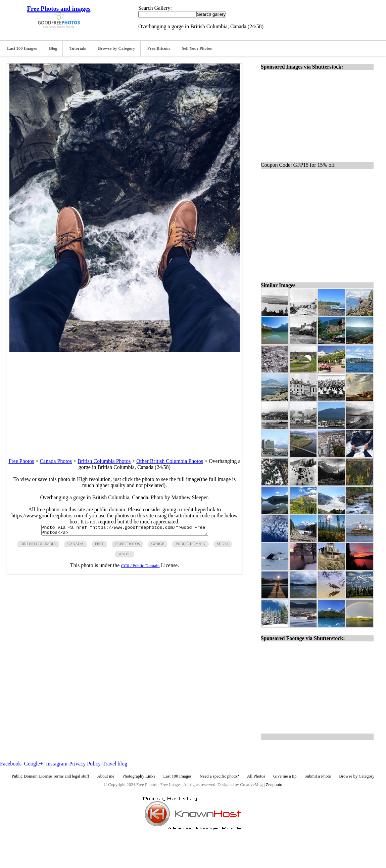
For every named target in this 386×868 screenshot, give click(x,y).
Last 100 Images (22, 48)
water (124, 556)
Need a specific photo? (219, 776)
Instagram (57, 764)
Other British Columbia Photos (170, 461)
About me (106, 776)
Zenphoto (274, 785)
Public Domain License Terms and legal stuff (51, 776)
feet (100, 546)
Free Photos (21, 461)
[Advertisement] (125, 399)
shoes (223, 546)
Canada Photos (56, 461)
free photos (127, 546)
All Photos (256, 776)
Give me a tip (285, 776)
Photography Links (139, 776)
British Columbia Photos (104, 461)
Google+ (34, 764)
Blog (53, 48)
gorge (158, 546)
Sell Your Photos (197, 48)
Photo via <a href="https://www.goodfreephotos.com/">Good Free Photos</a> (125, 531)
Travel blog (115, 764)
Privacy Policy (85, 764)
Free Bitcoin (159, 48)
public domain (190, 546)
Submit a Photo (318, 776)
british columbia (38, 546)
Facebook (10, 764)
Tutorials (78, 48)
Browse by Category (117, 48)
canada (76, 546)
